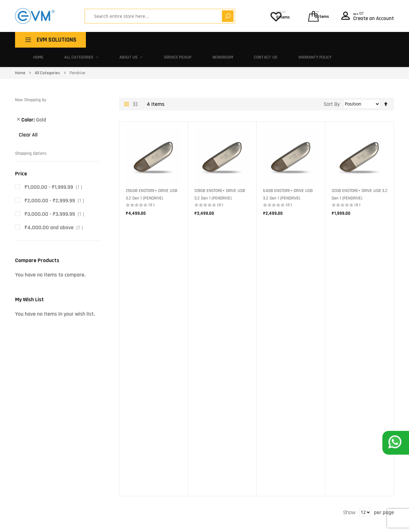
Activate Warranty (258, 404)
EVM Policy (250, 424)
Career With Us (182, 433)
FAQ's (245, 414)
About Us (191, 40)
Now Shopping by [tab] (31, 81)
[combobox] (143, 16)
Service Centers (255, 395)
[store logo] (35, 16)
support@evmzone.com (38, 490)
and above (55, 208)
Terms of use (341, 522)
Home (107, 40)
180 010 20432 (78, 490)
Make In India (180, 404)
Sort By (332, 84)
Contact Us (320, 40)
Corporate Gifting (185, 414)
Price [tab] (21, 155)
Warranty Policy (368, 40)
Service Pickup (236, 40)
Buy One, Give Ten (185, 395)
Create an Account (374, 17)
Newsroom (279, 40)
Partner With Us (183, 424)
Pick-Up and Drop (257, 385)
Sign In (361, 11)
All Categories (145, 40)
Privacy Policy (381, 522)
